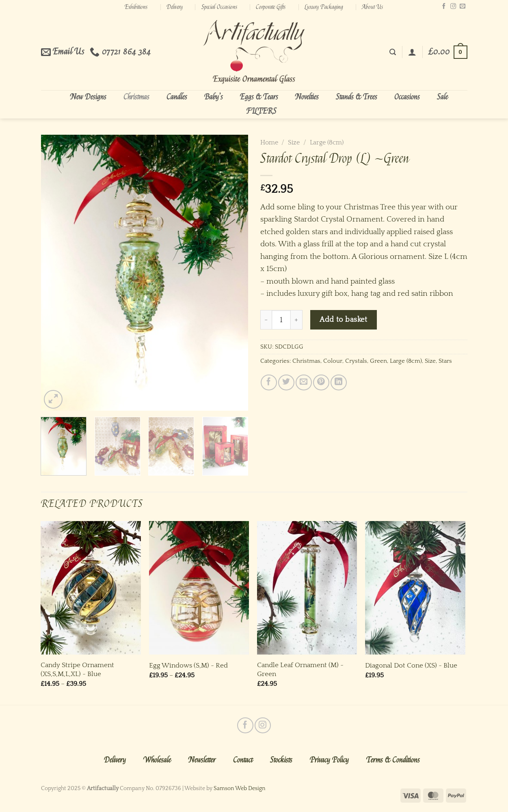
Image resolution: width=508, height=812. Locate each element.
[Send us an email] (463, 6)
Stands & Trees (357, 97)
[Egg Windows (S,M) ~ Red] (199, 588)
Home (269, 142)
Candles (177, 97)
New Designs (88, 97)
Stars (445, 361)
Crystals (356, 361)
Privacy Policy (329, 760)
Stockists (281, 760)
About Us (373, 7)
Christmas (136, 97)
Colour (333, 361)
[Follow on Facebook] (444, 6)
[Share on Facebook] (269, 382)
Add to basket (343, 320)
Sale (442, 97)
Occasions (407, 97)
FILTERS (262, 111)
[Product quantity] (281, 320)
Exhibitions (136, 7)
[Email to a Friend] (304, 382)
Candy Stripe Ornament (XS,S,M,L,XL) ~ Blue (77, 669)
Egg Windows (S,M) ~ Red (188, 665)
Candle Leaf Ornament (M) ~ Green (300, 669)
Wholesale (157, 760)
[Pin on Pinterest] (321, 382)
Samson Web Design (240, 788)
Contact (243, 760)
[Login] (412, 52)
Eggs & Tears (259, 97)
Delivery (175, 7)
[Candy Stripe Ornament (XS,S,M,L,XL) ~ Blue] (91, 588)
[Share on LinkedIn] (338, 382)
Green (378, 361)
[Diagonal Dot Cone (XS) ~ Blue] (415, 588)
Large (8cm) (327, 142)
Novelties (307, 97)
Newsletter (202, 760)
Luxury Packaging (324, 7)
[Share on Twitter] (286, 382)
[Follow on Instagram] (453, 6)
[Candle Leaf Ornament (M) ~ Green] (307, 588)
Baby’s (214, 97)
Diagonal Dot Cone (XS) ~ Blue (411, 665)
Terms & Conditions (393, 760)
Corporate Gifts (271, 7)
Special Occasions (219, 7)
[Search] (393, 52)
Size (294, 142)
